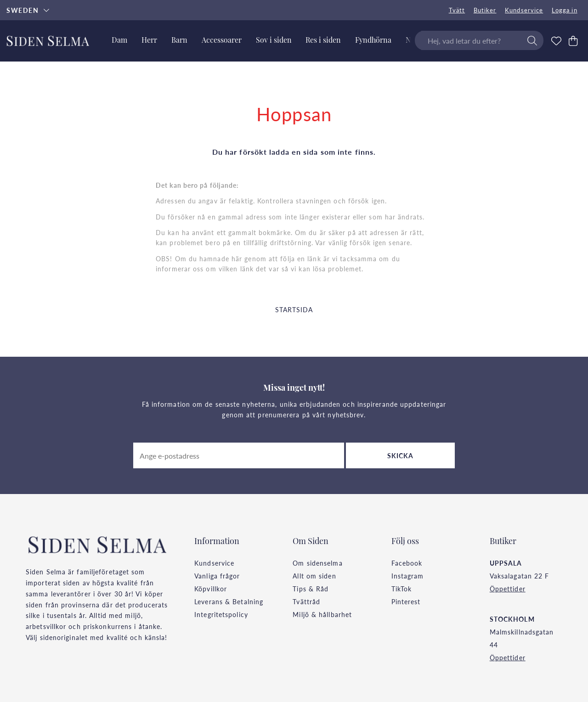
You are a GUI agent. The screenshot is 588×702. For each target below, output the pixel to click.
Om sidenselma (317, 563)
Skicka (401, 455)
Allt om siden (314, 576)
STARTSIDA (294, 309)
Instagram (408, 576)
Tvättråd (306, 601)
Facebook (407, 563)
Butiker (485, 10)
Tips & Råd (311, 589)
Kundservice (524, 10)
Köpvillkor (211, 589)
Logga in (565, 10)
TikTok (402, 589)
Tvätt (457, 10)
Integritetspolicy (221, 614)
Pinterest (406, 601)
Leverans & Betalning (229, 601)
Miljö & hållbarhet (322, 614)
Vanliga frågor (217, 576)
